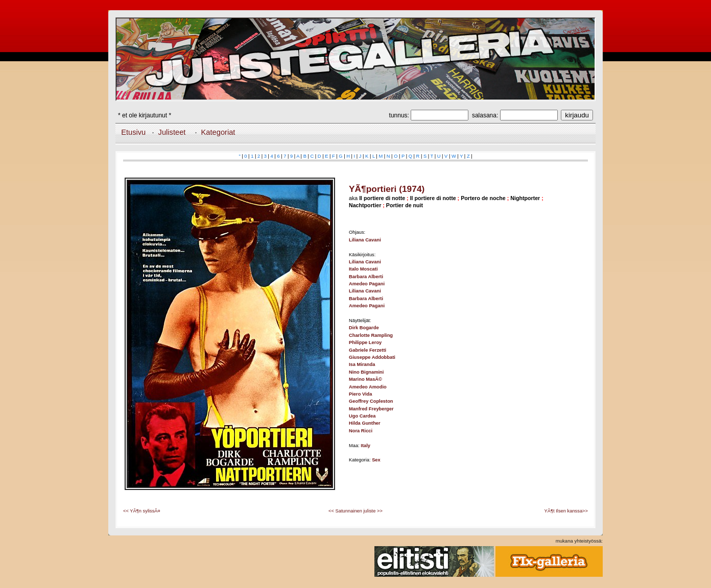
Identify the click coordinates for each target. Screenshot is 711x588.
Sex (376, 460)
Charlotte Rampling (371, 335)
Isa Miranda (362, 364)
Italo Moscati (363, 269)
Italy (365, 446)
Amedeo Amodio (368, 387)
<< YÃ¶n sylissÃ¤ (142, 511)
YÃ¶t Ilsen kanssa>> (566, 511)
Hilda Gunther (365, 423)
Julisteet (172, 132)
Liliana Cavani (365, 240)
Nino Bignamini (366, 372)
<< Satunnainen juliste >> (355, 511)
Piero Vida (360, 394)
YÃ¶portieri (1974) (387, 189)
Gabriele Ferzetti (368, 350)
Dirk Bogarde (364, 328)
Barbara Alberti (366, 277)
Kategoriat (218, 132)
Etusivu (133, 132)
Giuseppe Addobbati (372, 357)
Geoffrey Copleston (371, 401)
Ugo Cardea (362, 416)
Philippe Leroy (365, 342)
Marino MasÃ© (365, 379)
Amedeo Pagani (367, 284)
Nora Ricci (361, 431)
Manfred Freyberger (371, 409)
